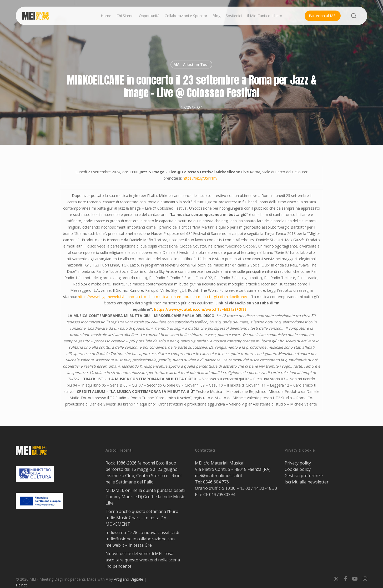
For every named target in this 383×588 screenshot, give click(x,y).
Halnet (21, 585)
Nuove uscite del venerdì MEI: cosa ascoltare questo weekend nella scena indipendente (143, 560)
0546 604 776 (216, 482)
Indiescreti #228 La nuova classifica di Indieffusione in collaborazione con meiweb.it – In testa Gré (142, 539)
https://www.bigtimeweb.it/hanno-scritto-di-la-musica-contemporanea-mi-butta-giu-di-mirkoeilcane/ (163, 297)
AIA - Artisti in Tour (191, 64)
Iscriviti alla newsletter (307, 482)
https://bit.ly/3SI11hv (200, 178)
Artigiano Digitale (128, 579)
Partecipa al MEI (323, 16)
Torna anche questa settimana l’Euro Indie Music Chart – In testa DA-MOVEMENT (142, 518)
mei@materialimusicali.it (219, 476)
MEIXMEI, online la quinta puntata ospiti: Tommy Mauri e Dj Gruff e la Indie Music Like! (145, 497)
